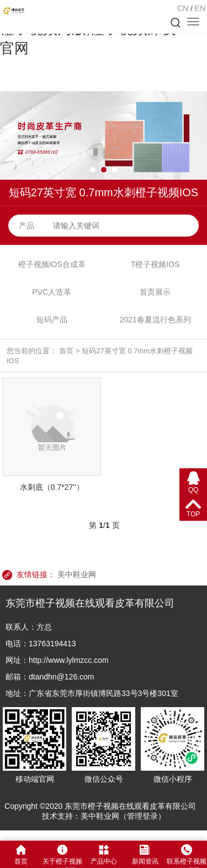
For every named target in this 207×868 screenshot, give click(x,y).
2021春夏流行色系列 (155, 320)
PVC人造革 (52, 292)
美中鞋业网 (77, 574)
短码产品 (52, 320)
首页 (66, 351)
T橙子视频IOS (155, 264)
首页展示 (155, 292)
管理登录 (142, 816)
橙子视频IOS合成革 (52, 264)
